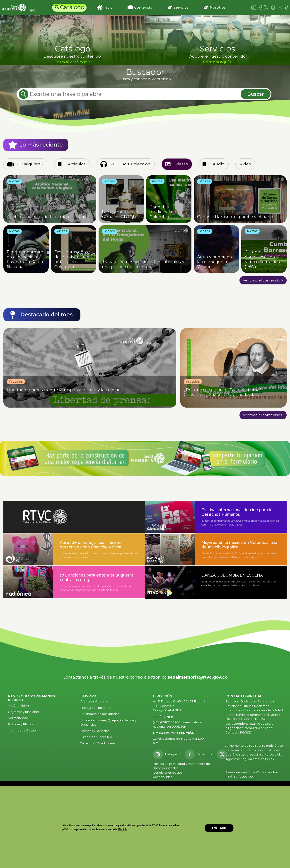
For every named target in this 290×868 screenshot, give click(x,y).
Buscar (256, 94)
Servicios (181, 7)
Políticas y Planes (20, 724)
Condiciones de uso (168, 773)
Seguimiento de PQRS (257, 759)
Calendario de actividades (100, 714)
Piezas (182, 164)
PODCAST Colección (130, 164)
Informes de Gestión (23, 730)
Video (245, 164)
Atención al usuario (95, 701)
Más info (123, 829)
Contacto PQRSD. (239, 732)
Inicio (108, 7)
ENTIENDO (219, 828)
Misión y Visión (18, 705)
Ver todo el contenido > (263, 280)
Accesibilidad (163, 777)
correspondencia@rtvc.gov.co (248, 724)
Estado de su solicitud (96, 737)
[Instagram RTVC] (166, 754)
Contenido (143, 7)
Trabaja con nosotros (96, 708)
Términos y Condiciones (98, 743)
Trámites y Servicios (95, 731)
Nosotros (218, 7)
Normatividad (18, 718)
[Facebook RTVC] (198, 754)
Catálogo (72, 7)
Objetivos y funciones (24, 712)
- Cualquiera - (30, 164)
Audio (219, 164)
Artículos (77, 164)
